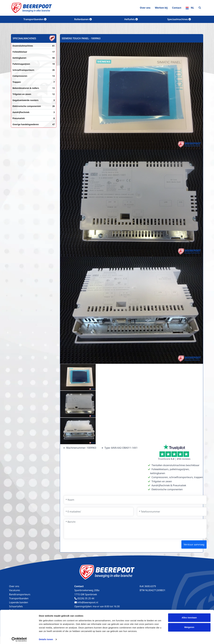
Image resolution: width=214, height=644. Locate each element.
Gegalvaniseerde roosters (34, 100)
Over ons (145, 8)
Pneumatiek (34, 118)
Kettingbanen (34, 58)
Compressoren (34, 76)
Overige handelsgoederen (34, 124)
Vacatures (15, 590)
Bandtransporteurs (20, 594)
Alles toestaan (189, 616)
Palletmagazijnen (34, 64)
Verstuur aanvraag (194, 544)
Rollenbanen (83, 19)
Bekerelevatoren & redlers (34, 88)
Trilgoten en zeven (34, 94)
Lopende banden (19, 602)
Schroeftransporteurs (34, 70)
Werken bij (161, 8)
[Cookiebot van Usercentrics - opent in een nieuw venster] (19, 638)
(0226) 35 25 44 (84, 598)
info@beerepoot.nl (86, 602)
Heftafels (131, 19)
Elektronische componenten (34, 106)
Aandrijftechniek (34, 112)
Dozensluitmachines (34, 46)
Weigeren (189, 626)
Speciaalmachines (179, 19)
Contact (177, 8)
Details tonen (46, 638)
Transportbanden (35, 19)
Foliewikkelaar (34, 52)
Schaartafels (16, 606)
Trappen (34, 82)
